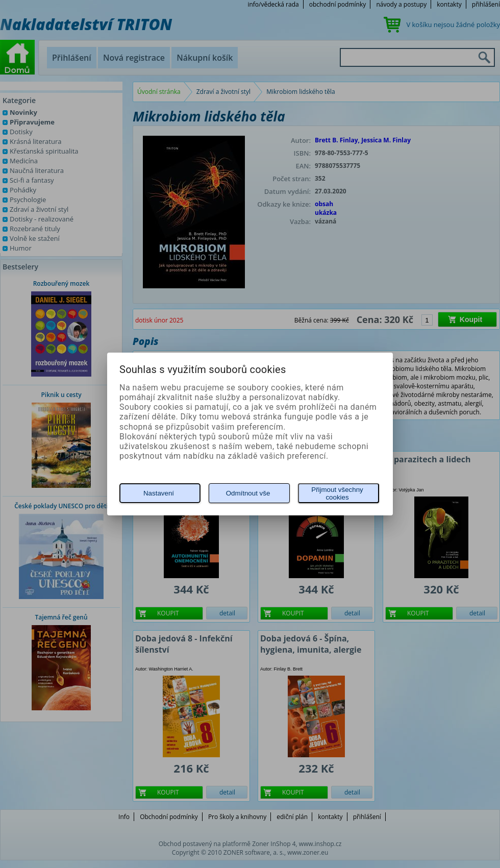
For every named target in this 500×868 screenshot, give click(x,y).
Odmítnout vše (248, 493)
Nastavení (159, 493)
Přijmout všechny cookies (337, 493)
